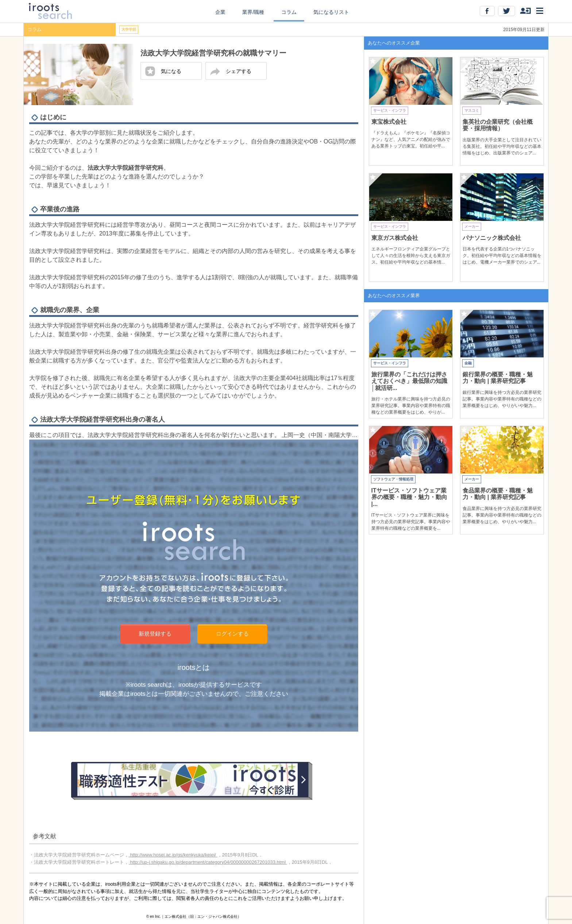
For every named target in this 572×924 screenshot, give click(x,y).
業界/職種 (253, 12)
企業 (220, 12)
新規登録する (155, 634)
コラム (289, 12)
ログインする (232, 634)
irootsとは (194, 667)
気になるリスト (331, 12)
